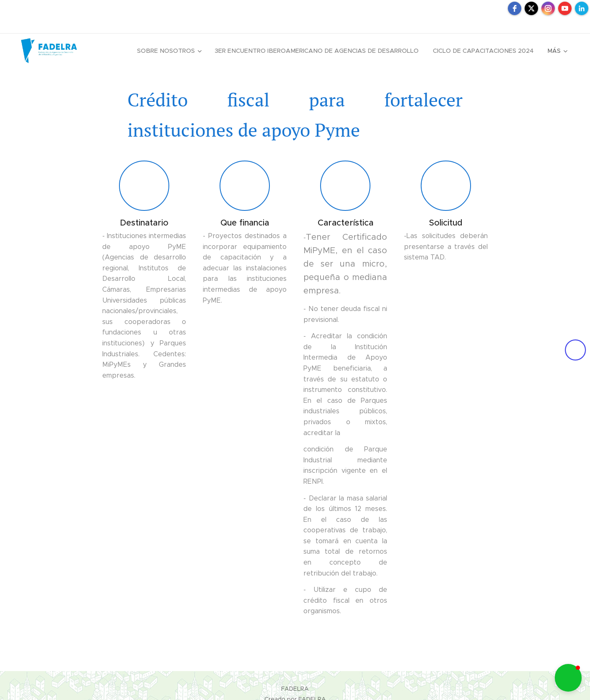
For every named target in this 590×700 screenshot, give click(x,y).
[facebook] (515, 8)
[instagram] (548, 8)
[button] (568, 678)
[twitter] (531, 8)
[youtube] (565, 8)
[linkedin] (582, 8)
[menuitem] (180, 51)
